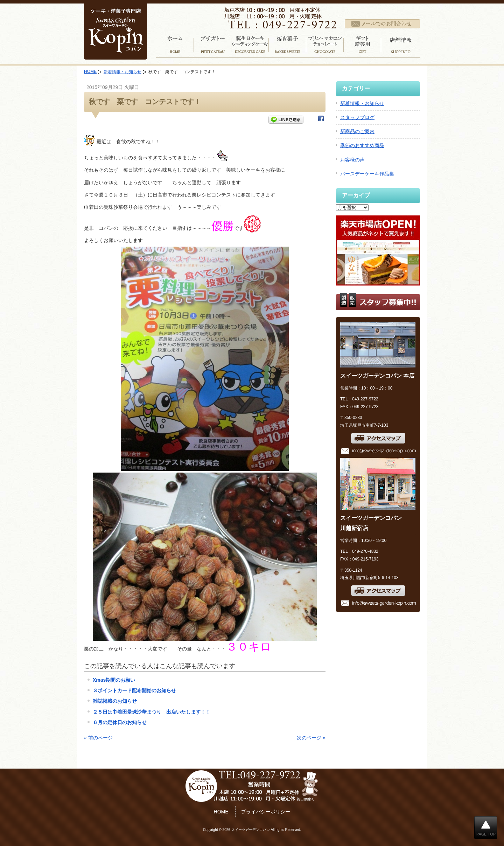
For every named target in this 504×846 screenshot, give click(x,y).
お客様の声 (352, 160)
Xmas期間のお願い (114, 680)
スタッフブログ (357, 117)
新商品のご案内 (357, 131)
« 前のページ (98, 738)
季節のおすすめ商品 (362, 145)
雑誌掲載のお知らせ (115, 701)
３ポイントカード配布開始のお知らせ (134, 690)
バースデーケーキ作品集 (367, 174)
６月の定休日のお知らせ (120, 722)
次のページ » (311, 738)
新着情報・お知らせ (122, 72)
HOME (90, 71)
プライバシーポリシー (266, 812)
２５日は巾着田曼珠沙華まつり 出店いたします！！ (152, 712)
